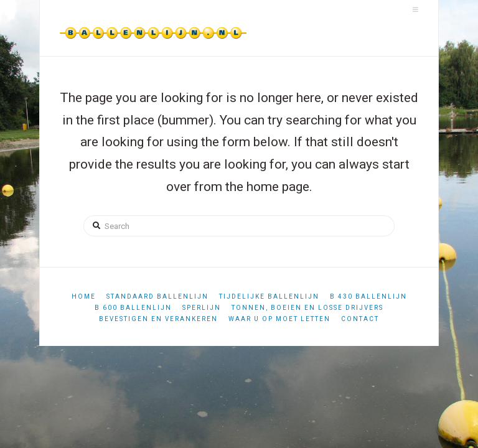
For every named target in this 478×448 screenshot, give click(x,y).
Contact (360, 319)
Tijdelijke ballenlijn (269, 296)
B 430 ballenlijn (368, 296)
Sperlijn (202, 308)
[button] (415, 10)
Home (84, 296)
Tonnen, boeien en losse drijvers (307, 308)
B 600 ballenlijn (133, 308)
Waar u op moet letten (279, 319)
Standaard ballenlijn (157, 296)
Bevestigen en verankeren (158, 319)
